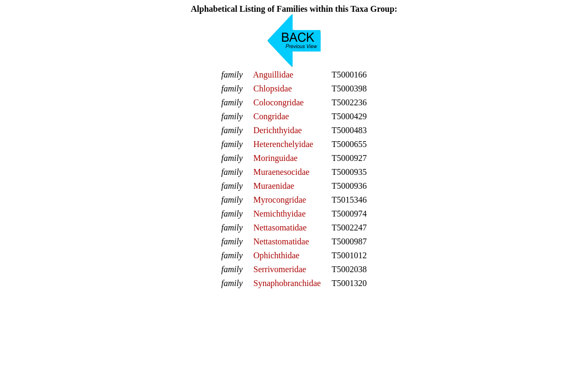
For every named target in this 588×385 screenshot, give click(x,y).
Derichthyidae (278, 130)
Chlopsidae (273, 88)
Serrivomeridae (280, 269)
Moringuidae (276, 158)
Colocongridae (279, 102)
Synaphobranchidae (287, 283)
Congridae (272, 116)
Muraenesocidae (282, 172)
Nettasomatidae (280, 228)
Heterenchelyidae (284, 144)
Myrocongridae (280, 200)
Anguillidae (273, 75)
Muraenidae (274, 186)
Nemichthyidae (280, 214)
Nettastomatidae (281, 241)
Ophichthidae (277, 255)
